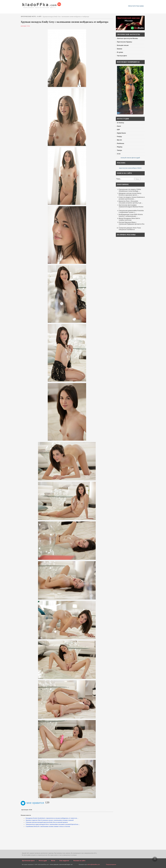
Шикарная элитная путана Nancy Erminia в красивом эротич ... (130, 194)
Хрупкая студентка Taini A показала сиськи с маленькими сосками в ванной (50, 820)
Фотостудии (43, 861)
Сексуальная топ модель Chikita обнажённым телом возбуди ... (130, 190)
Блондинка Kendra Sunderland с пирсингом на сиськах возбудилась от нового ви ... (52, 818)
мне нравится (32, 803)
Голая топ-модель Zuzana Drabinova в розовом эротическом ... (132, 198)
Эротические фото (28, 861)
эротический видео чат (66, 864)
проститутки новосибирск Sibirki (130, 168)
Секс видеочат (64, 861)
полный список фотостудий (130, 158)
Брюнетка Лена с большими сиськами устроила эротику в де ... (131, 202)
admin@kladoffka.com (94, 864)
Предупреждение (111, 864)
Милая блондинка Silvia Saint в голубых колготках (129, 219)
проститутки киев (136, 6)
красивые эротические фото (42, 5)
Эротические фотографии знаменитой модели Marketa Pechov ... (131, 207)
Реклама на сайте (79, 861)
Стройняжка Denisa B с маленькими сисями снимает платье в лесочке (48, 826)
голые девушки (54, 864)
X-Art (39, 17)
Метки (53, 861)
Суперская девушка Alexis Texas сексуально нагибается (130, 229)
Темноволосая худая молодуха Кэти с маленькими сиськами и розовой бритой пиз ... (53, 824)
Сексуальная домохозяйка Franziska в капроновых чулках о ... (131, 211)
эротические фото (28, 17)
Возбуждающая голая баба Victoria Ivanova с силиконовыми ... (131, 215)
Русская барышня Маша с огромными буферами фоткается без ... (132, 224)
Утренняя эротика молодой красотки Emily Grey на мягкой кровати (47, 822)
